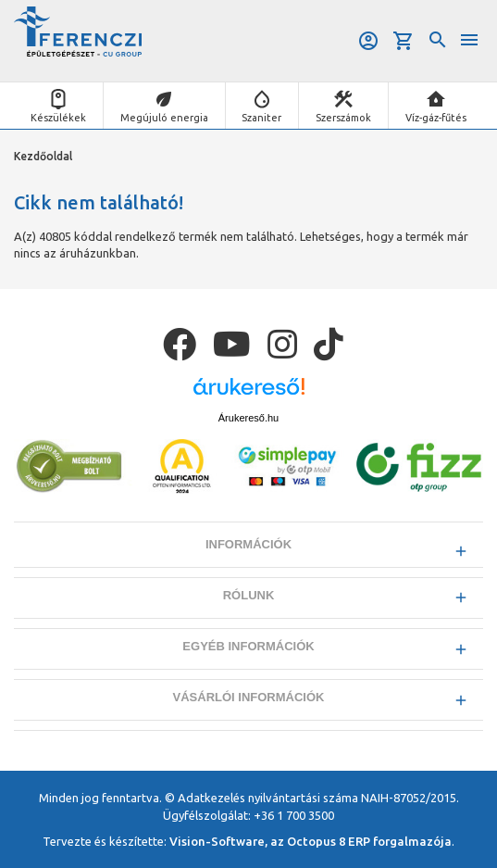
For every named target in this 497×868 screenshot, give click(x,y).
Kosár (404, 41)
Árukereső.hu (248, 418)
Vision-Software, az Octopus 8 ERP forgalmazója (311, 841)
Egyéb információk (248, 646)
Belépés (368, 41)
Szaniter (261, 118)
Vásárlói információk (249, 697)
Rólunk (249, 595)
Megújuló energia (164, 118)
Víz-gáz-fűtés (436, 118)
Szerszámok (343, 118)
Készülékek (58, 118)
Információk (248, 544)
